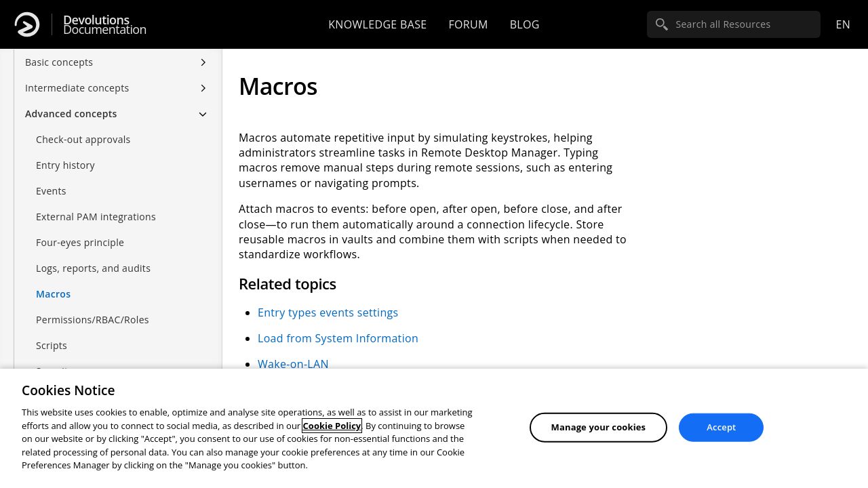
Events (51, 191)
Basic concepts (59, 62)
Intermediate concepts (77, 88)
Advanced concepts (71, 114)
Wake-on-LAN (293, 364)
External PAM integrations (96, 217)
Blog (525, 24)
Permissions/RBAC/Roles (93, 320)
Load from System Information (338, 338)
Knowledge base (377, 24)
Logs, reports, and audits (93, 268)
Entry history (65, 165)
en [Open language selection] (843, 24)
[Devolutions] (27, 24)
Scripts (52, 345)
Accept (721, 427)
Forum (468, 24)
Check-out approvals (83, 139)
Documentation (105, 25)
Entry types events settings (328, 312)
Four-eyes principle (80, 242)
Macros (53, 294)
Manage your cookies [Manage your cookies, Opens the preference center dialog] (599, 427)
